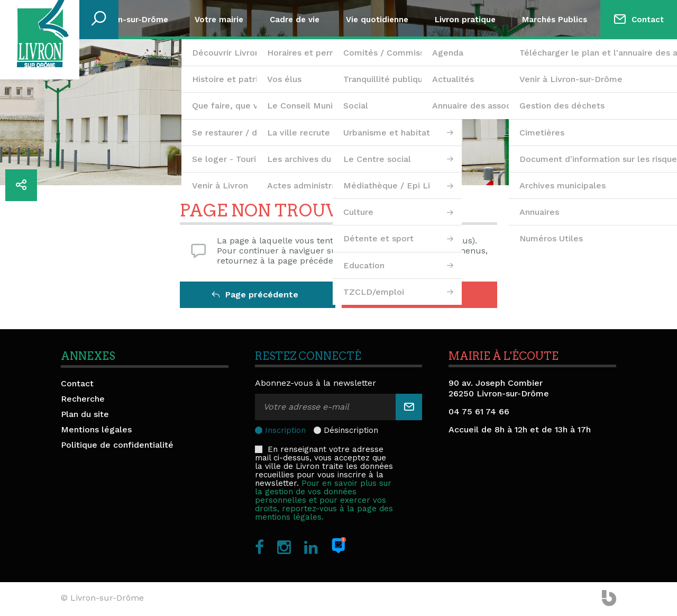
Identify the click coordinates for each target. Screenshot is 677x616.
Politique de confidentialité (117, 445)
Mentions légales (96, 429)
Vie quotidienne (377, 20)
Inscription (285, 430)
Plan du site (85, 414)
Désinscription (351, 430)
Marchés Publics (555, 20)
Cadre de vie (295, 20)
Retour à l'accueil (417, 295)
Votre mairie (219, 20)
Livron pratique (465, 20)
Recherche (83, 399)
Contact (648, 20)
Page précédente (255, 295)
